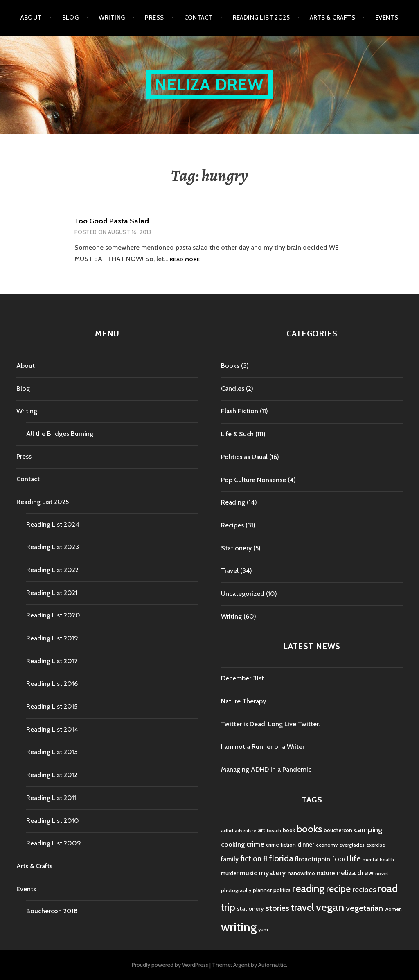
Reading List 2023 (53, 547)
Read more (185, 260)
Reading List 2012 (52, 775)
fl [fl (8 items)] (265, 859)
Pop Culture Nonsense (253, 480)
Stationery (236, 548)
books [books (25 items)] (309, 829)
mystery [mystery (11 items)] (272, 873)
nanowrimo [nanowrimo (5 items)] (301, 873)
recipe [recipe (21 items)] (338, 889)
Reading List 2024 (53, 524)
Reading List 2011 (51, 798)
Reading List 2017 (52, 661)
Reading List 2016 (52, 684)
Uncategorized (243, 594)
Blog (71, 18)
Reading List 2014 (52, 729)
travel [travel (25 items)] (303, 907)
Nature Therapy (243, 701)
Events (387, 18)
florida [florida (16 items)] (281, 858)
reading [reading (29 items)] (308, 888)
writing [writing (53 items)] (239, 927)
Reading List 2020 (53, 615)
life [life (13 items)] (355, 858)
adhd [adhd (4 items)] (227, 830)
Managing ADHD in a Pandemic (266, 769)
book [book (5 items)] (289, 830)
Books (230, 366)
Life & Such (237, 434)
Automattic (272, 965)
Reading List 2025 (261, 18)
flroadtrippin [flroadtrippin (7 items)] (313, 859)
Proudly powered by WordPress (170, 965)
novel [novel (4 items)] (382, 873)
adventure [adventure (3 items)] (246, 831)
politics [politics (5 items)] (282, 890)
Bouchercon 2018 (52, 911)
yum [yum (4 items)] (263, 929)
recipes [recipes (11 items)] (364, 889)
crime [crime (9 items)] (255, 844)
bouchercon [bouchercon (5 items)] (338, 830)
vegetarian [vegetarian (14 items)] (364, 908)
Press (154, 18)
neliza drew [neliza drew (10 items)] (355, 873)
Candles (233, 389)
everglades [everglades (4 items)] (352, 845)
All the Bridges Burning (60, 434)
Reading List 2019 (52, 638)
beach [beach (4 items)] (274, 830)
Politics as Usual (244, 457)
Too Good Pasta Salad (112, 221)
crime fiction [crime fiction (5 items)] (281, 845)
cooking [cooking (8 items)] (233, 844)
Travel (230, 571)
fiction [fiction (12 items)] (251, 859)
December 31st (242, 678)
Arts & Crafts (332, 18)
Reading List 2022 (52, 570)
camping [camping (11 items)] (368, 830)
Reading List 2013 (52, 752)
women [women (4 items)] (393, 909)
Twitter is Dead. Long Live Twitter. (270, 724)
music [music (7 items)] (248, 873)
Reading (233, 502)
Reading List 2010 (53, 821)
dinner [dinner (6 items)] (306, 845)
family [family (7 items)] (230, 859)
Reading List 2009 (54, 843)
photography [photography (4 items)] (236, 890)
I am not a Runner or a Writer (263, 747)
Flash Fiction (240, 411)
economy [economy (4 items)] (327, 845)
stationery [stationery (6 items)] (250, 909)
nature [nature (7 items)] (326, 873)
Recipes (232, 525)
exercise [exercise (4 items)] (376, 845)
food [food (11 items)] (340, 859)
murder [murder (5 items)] (230, 873)
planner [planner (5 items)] (262, 890)
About (31, 18)
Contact (198, 18)
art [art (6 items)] (261, 830)
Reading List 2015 (52, 706)
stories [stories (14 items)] (277, 908)
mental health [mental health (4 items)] (378, 859)
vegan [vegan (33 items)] (330, 907)
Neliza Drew (209, 84)
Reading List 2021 (52, 593)
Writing (112, 18)
